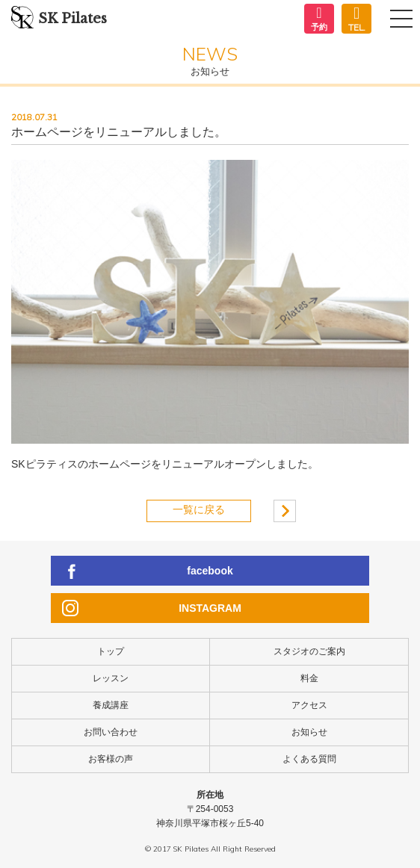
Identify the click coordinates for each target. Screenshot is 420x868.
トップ (111, 651)
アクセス (309, 705)
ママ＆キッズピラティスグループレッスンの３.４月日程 (285, 511)
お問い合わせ (111, 732)
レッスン (111, 678)
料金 (309, 678)
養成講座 (111, 705)
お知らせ (309, 732)
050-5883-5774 (356, 19)
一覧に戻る (199, 509)
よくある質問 (309, 759)
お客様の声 (111, 759)
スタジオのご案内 (309, 651)
